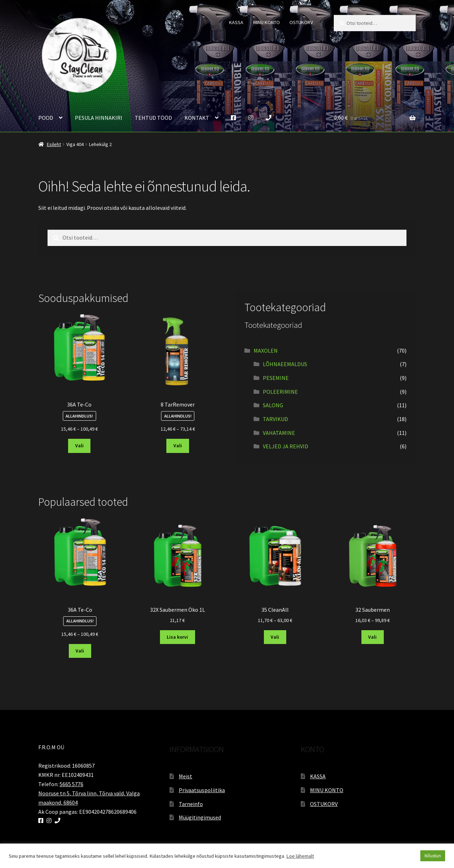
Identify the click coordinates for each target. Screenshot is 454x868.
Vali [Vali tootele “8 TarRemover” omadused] (178, 446)
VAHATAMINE (279, 433)
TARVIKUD (275, 419)
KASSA (236, 22)
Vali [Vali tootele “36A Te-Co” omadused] (79, 446)
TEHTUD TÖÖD (153, 118)
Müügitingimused (200, 817)
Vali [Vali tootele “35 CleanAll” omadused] (275, 637)
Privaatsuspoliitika (202, 790)
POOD (46, 118)
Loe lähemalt (300, 856)
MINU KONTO (267, 22)
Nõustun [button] (433, 856)
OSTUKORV (301, 22)
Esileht (54, 144)
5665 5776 (71, 784)
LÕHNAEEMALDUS (285, 364)
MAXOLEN (266, 351)
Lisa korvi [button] (177, 637)
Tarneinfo (191, 804)
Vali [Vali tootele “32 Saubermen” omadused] (372, 637)
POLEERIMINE (280, 392)
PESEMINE (276, 378)
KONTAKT (197, 118)
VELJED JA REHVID (286, 446)
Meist (186, 776)
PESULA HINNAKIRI (99, 118)
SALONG (273, 405)
